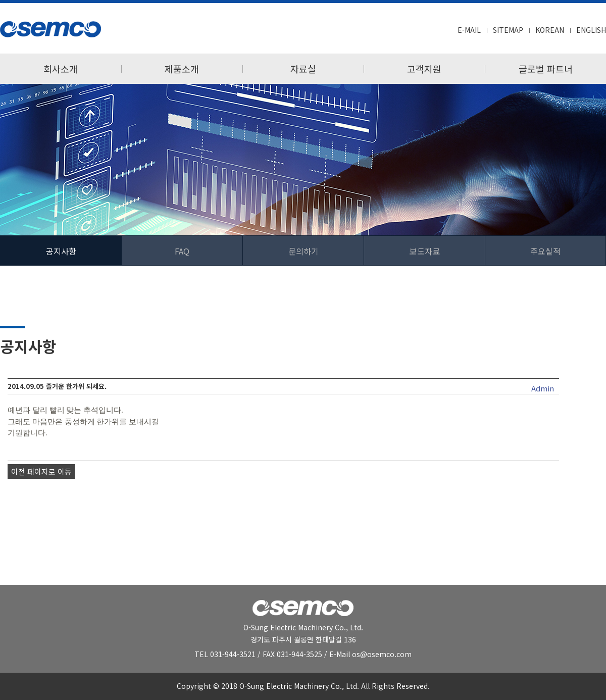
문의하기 (304, 251)
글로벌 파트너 (546, 69)
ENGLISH (591, 30)
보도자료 (425, 251)
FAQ (182, 251)
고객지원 (424, 69)
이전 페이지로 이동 (41, 471)
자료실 (303, 69)
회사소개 (61, 69)
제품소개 (182, 69)
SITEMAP (508, 30)
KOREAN (550, 30)
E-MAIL (469, 30)
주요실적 (545, 251)
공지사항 (61, 251)
